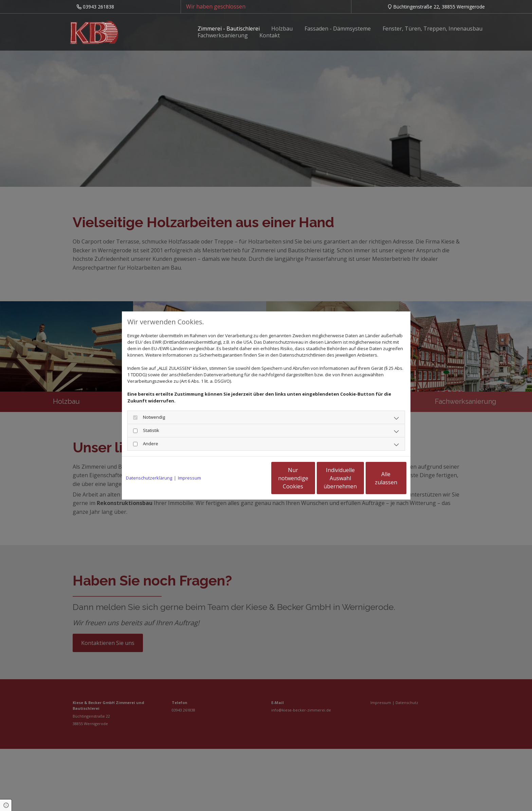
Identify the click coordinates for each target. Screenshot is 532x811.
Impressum (189, 478)
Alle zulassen (375, 478)
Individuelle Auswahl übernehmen (310, 478)
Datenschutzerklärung (149, 478)
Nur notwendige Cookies (246, 478)
